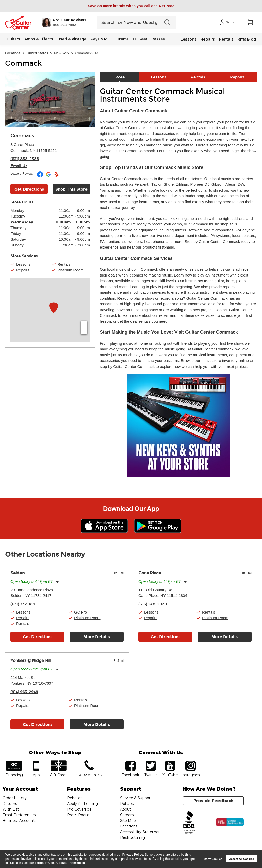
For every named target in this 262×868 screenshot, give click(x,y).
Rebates (75, 798)
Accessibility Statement (141, 832)
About (125, 809)
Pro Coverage (79, 809)
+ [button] (84, 324)
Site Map (128, 821)
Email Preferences (19, 815)
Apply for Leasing (83, 804)
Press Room (78, 815)
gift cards (58, 762)
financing (14, 762)
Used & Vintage (72, 39)
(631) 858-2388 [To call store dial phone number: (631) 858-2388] (25, 159)
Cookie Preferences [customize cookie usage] (71, 863)
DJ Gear (140, 39)
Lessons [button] (23, 264)
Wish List (11, 809)
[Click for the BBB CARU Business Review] (230, 822)
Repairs (208, 39)
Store (119, 77)
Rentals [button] (64, 264)
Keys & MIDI (101, 39)
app (36, 762)
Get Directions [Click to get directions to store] (29, 189)
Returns (10, 804)
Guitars (13, 39)
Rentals (226, 39)
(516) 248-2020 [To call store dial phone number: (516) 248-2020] (153, 604)
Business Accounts (19, 821)
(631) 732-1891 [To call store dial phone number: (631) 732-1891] (24, 604)
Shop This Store (71, 189)
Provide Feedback (214, 801)
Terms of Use (44, 863)
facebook (130, 762)
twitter (151, 762)
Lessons (189, 39)
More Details (97, 637)
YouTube (170, 762)
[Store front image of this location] (50, 100)
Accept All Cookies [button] (241, 859)
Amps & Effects (39, 39)
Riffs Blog (247, 39)
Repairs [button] (23, 270)
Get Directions (38, 637)
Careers (127, 815)
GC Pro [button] (81, 612)
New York (62, 53)
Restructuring (132, 837)
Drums (123, 39)
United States (37, 53)
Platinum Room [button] (70, 270)
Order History (15, 798)
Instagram (191, 762)
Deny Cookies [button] (213, 859)
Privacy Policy (133, 855)
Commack (23, 63)
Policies (127, 804)
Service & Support (136, 798)
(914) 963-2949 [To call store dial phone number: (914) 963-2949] (24, 692)
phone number (89, 762)
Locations (13, 53)
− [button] (84, 331)
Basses (158, 39)
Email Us (19, 166)
